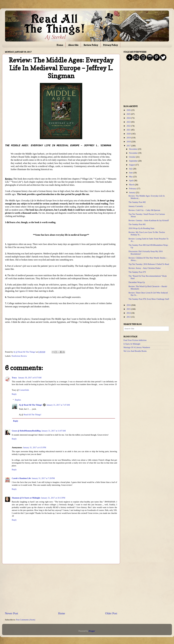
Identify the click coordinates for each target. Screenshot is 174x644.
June (131, 173)
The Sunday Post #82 (137, 202)
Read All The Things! (32, 415)
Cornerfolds (24, 390)
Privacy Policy (111, 45)
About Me (73, 45)
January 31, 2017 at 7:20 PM (43, 478)
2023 (129, 122)
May (131, 177)
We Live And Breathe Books (135, 351)
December (134, 149)
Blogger (92, 631)
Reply (14, 394)
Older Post (111, 613)
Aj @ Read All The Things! (31, 405)
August (132, 165)
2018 (129, 142)
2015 (129, 309)
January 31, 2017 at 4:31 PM (35, 447)
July (131, 169)
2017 (129, 146)
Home (60, 45)
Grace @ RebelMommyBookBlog (26, 431)
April (131, 181)
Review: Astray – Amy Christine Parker (145, 268)
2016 (129, 305)
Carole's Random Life (21, 478)
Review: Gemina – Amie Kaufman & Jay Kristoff (149, 220)
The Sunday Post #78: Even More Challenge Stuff (149, 299)
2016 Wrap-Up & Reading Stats (141, 228)
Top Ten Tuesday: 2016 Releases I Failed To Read (149, 264)
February (133, 189)
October (133, 157)
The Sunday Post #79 (137, 272)
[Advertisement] (61, 588)
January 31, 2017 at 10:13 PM (53, 498)
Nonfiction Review (19, 356)
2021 (129, 130)
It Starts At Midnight (132, 344)
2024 (129, 118)
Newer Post (12, 613)
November (134, 153)
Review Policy (91, 45)
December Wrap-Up (137, 282)
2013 (129, 317)
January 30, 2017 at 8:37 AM (30, 378)
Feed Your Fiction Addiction (135, 340)
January (132, 192)
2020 (129, 134)
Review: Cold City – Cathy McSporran (144, 210)
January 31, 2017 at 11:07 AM (54, 431)
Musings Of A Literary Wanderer (137, 347)
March (132, 185)
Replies (18, 400)
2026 (129, 110)
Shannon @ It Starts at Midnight (26, 498)
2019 (129, 138)
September (134, 161)
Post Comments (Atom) (26, 620)
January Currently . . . (137, 206)
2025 (129, 114)
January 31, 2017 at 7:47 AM (58, 405)
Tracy (15, 378)
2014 (129, 313)
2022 (129, 126)
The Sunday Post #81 (137, 224)
